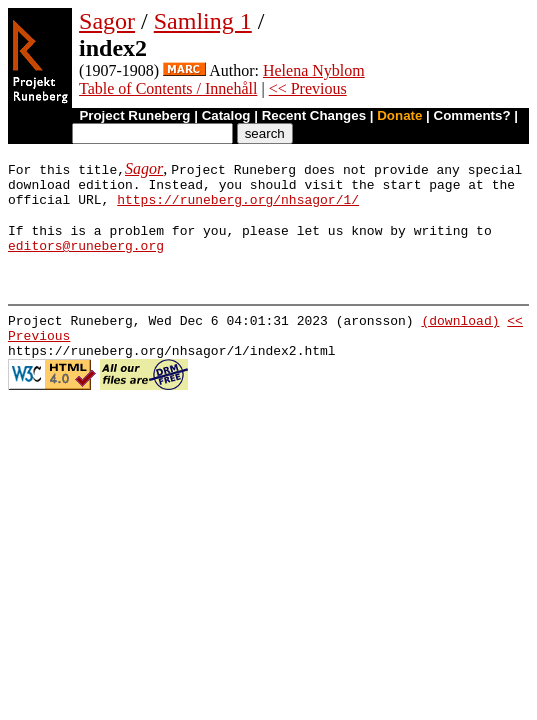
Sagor (107, 21)
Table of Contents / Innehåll (168, 88)
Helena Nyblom (314, 70)
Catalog (226, 115)
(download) (460, 335)
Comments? (472, 115)
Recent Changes (314, 115)
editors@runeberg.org (86, 257)
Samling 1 (203, 21)
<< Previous (308, 88)
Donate (399, 115)
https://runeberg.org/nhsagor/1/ (238, 205)
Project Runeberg (134, 115)
